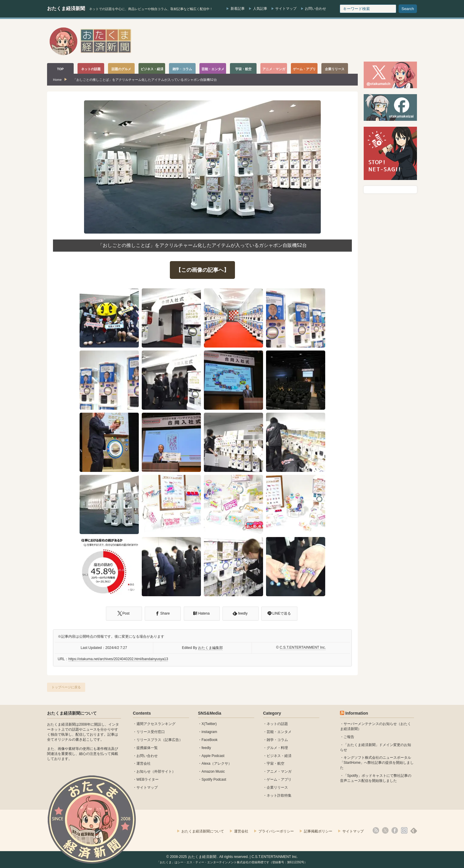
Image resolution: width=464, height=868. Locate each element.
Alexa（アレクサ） (217, 763)
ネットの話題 (277, 724)
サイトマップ (286, 9)
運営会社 (144, 763)
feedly (206, 748)
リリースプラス (149, 740)
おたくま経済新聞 (66, 8)
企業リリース (277, 787)
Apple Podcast (213, 756)
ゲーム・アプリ (279, 779)
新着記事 (238, 9)
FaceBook (210, 740)
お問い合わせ (315, 9)
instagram (209, 732)
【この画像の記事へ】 (202, 270)
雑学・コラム (277, 740)
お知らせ (144, 771)
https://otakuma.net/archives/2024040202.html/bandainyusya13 (118, 659)
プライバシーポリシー (276, 831)
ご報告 (349, 737)
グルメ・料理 (277, 748)
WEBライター (148, 779)
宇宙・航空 (275, 763)
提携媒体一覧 (147, 748)
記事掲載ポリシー (318, 831)
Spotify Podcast (214, 779)
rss (376, 830)
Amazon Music (213, 771)
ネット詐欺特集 (279, 795)
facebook (395, 830)
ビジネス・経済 (279, 756)
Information (357, 713)
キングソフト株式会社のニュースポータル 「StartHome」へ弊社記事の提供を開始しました (377, 763)
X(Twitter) (209, 724)
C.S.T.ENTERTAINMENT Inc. (303, 647)
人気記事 (260, 9)
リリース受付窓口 (151, 732)
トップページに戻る (66, 687)
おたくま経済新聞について (72, 713)
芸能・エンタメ (279, 732)
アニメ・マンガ (279, 771)
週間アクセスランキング (156, 724)
